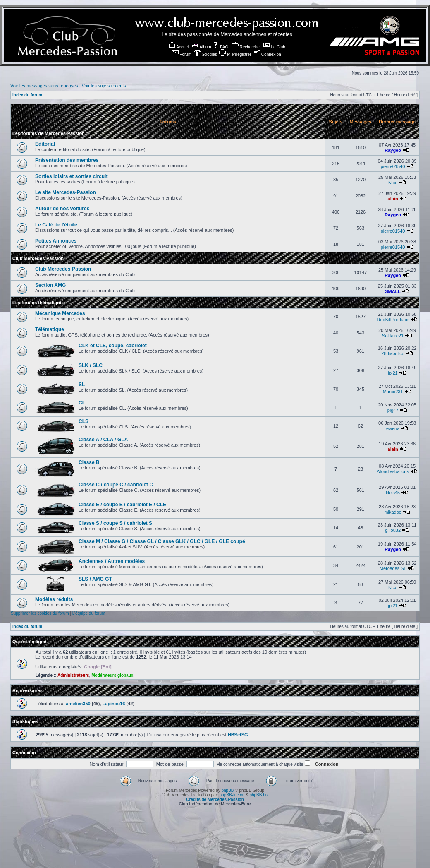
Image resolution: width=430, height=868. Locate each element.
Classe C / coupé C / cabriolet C (116, 485)
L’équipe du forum (89, 613)
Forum (182, 54)
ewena (393, 428)
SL (82, 385)
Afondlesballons (393, 471)
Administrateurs (73, 675)
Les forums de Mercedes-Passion (49, 133)
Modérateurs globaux (112, 675)
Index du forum (27, 95)
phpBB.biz (259, 795)
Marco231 (393, 392)
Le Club (274, 47)
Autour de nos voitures (62, 209)
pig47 (393, 410)
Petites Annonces (56, 241)
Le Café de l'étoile (56, 225)
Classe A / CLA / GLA (103, 440)
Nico (393, 183)
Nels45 (393, 493)
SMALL (393, 291)
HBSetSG (238, 735)
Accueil (179, 47)
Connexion (267, 54)
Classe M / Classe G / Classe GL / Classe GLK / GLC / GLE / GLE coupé (162, 541)
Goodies (205, 54)
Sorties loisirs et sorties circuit (71, 176)
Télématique (50, 329)
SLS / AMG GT (95, 579)
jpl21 (393, 373)
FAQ (220, 47)
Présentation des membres (67, 160)
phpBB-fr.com (232, 795)
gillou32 (393, 530)
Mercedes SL (393, 568)
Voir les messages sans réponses (44, 86)
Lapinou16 (113, 704)
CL (82, 403)
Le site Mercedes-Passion (66, 192)
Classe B (89, 462)
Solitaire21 (393, 336)
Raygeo (393, 150)
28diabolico (393, 353)
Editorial (45, 144)
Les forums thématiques (39, 303)
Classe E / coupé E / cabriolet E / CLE (122, 505)
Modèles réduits (54, 599)
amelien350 (78, 704)
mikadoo (393, 512)
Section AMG (50, 285)
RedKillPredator (393, 320)
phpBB (227, 790)
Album (202, 47)
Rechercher (246, 47)
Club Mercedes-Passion (38, 258)
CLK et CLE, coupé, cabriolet (113, 346)
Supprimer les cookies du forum (40, 613)
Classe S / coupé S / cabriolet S (115, 523)
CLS (84, 421)
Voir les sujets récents (104, 86)
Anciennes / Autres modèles (112, 561)
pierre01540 (393, 166)
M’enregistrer (235, 54)
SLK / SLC (91, 365)
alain (393, 199)
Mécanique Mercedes (60, 313)
